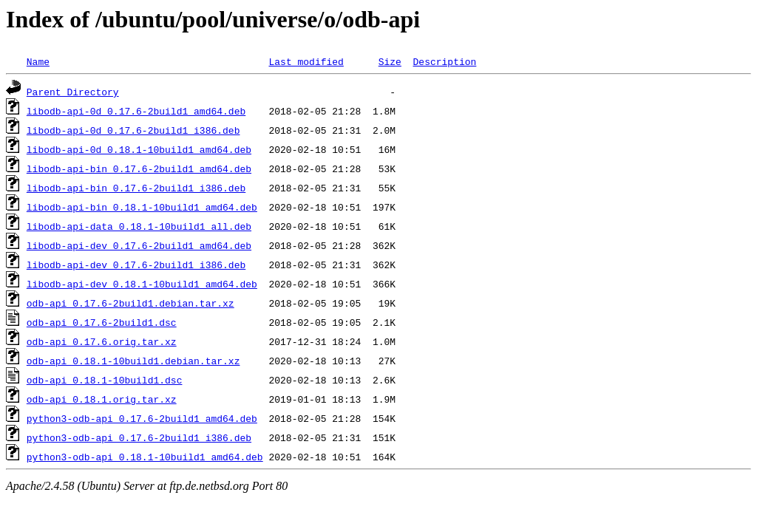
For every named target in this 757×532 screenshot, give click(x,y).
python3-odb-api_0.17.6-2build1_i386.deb (139, 437)
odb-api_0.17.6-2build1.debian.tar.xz (130, 303)
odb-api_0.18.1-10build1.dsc (105, 380)
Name (38, 61)
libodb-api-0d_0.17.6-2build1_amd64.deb (136, 111)
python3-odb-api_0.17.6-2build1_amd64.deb (142, 418)
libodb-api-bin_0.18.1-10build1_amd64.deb (142, 207)
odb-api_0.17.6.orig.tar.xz (102, 341)
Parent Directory (73, 92)
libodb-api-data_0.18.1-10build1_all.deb (139, 226)
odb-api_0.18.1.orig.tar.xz (102, 399)
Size (390, 61)
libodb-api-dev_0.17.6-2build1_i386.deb (136, 265)
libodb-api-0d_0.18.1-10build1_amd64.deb (139, 149)
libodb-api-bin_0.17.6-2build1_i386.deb (136, 188)
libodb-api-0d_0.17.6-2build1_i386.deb (133, 130)
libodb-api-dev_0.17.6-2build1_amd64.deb (139, 245)
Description (444, 61)
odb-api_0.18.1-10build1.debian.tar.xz (133, 361)
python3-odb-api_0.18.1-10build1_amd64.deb (145, 457)
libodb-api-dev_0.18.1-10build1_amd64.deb (142, 284)
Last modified (306, 61)
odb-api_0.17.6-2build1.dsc (102, 322)
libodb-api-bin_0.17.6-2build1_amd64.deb (139, 168)
